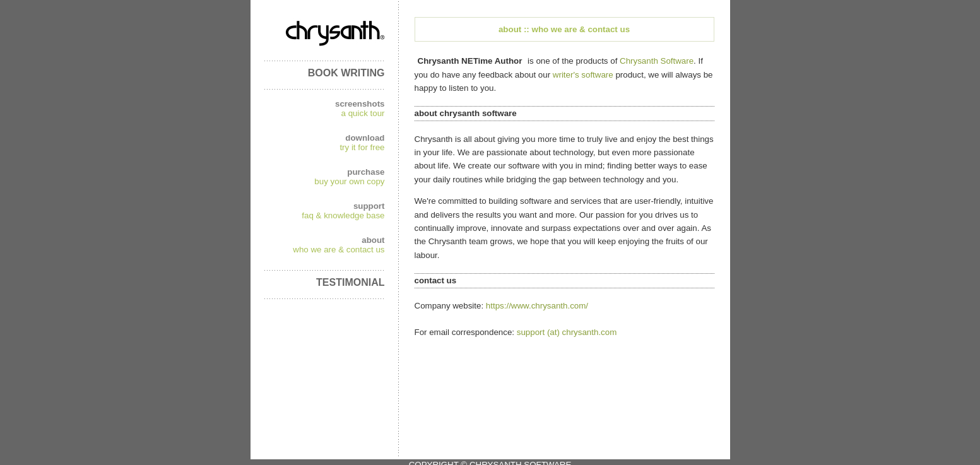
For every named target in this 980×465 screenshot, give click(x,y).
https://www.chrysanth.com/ (537, 306)
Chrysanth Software (657, 61)
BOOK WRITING (346, 73)
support (369, 206)
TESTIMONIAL (350, 282)
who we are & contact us (339, 250)
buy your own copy (349, 181)
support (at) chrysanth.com (567, 332)
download (365, 138)
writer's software (583, 75)
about (373, 240)
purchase (366, 172)
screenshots (360, 104)
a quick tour (363, 113)
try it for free (362, 147)
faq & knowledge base (343, 215)
